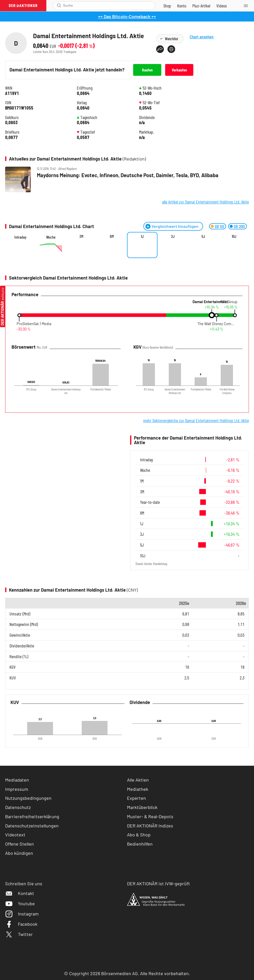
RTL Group (229, 302)
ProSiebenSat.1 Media (34, 324)
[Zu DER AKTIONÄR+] (201, 6)
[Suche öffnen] (59, 6)
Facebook (21, 924)
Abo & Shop (139, 835)
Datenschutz (18, 807)
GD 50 (219, 226)
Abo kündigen (19, 853)
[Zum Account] (182, 6)
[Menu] (247, 6)
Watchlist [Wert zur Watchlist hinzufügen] (171, 39)
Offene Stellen (19, 844)
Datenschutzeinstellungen (32, 826)
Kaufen (147, 70)
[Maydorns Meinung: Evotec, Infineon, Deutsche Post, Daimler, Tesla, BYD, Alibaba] (127, 180)
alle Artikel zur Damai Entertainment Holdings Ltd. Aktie (205, 202)
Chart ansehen (205, 41)
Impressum (17, 789)
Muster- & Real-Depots (150, 816)
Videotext (15, 835)
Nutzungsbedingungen (28, 798)
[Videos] (222, 6)
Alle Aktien (138, 780)
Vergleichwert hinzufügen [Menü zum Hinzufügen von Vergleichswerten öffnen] (175, 226)
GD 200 (239, 226)
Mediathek (138, 789)
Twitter (19, 934)
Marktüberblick (142, 807)
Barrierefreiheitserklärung (32, 816)
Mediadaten (17, 780)
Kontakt (20, 893)
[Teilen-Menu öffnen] (160, 49)
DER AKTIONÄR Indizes (150, 826)
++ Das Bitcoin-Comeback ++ (127, 16)
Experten (136, 798)
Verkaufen (179, 70)
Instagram (22, 914)
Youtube (20, 903)
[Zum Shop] (167, 6)
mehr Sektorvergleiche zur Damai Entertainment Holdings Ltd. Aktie (196, 420)
